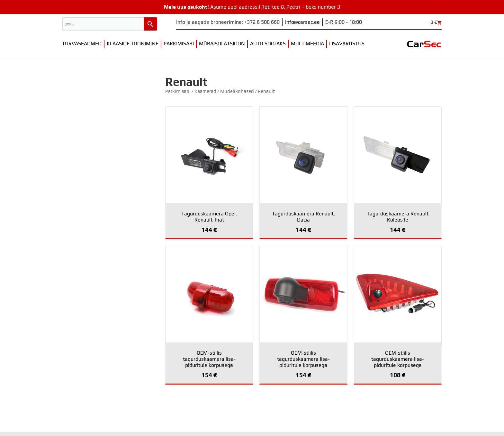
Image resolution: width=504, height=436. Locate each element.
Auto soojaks (268, 44)
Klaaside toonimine (133, 44)
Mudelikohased (237, 91)
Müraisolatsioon (222, 44)
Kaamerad (205, 91)
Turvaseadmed (82, 44)
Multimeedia (307, 44)
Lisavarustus (347, 44)
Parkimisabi (179, 44)
